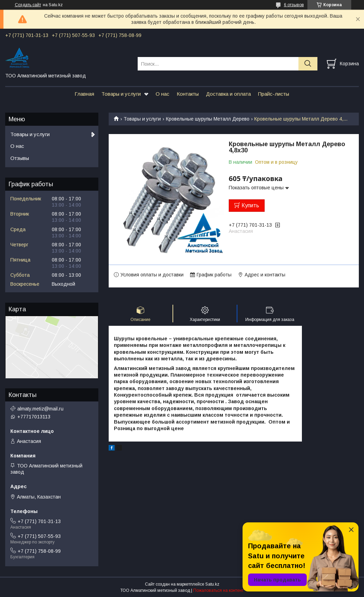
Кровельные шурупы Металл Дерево (208, 119)
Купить (250, 205)
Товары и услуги (121, 94)
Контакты (188, 94)
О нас (163, 94)
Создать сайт (28, 5)
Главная (84, 94)
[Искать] (308, 64)
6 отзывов (294, 5)
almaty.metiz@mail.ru (40, 409)
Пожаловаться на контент (218, 590)
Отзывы (20, 158)
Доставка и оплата (228, 94)
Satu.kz (212, 584)
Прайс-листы (274, 94)
